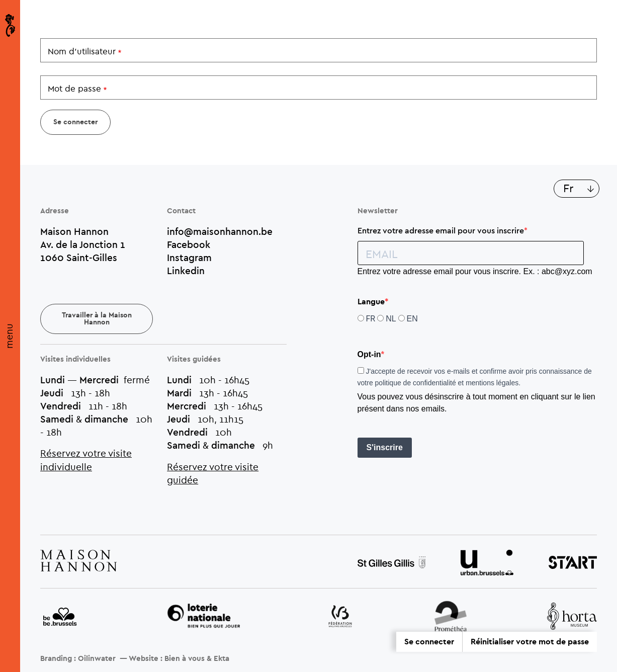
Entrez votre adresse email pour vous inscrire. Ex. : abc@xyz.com (475, 271)
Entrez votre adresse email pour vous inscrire (441, 230)
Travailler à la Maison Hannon (97, 319)
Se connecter (429, 642)
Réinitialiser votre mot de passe (530, 642)
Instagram (189, 258)
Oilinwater (97, 659)
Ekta (222, 659)
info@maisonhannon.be (220, 231)
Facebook (189, 244)
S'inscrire (385, 447)
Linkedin (186, 271)
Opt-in (369, 354)
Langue (371, 302)
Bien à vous (185, 659)
